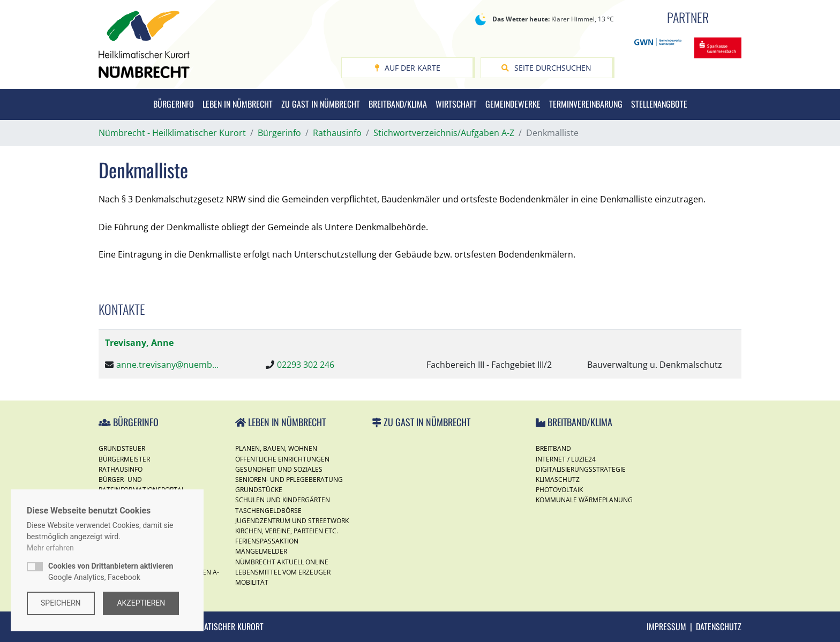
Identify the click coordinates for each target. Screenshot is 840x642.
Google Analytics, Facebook (111, 572)
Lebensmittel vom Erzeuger (283, 572)
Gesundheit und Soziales (279, 469)
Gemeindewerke (513, 104)
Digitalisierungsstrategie (581, 469)
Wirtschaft (456, 104)
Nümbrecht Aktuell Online (282, 562)
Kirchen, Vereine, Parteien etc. (287, 531)
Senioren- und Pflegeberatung (289, 479)
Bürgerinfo (174, 104)
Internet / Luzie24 (566, 459)
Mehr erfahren (50, 548)
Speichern (61, 603)
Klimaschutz (558, 479)
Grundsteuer (122, 448)
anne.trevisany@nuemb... (167, 365)
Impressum (666, 626)
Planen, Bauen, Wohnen (276, 448)
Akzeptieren (141, 603)
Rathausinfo (121, 469)
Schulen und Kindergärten (283, 500)
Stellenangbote (659, 104)
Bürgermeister (124, 459)
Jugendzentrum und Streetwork (292, 521)
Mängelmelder (261, 551)
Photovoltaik (559, 490)
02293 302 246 (306, 365)
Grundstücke (259, 490)
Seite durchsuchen (546, 68)
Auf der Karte (407, 68)
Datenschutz (719, 626)
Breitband (553, 448)
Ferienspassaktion (267, 541)
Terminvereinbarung (586, 104)
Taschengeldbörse (268, 511)
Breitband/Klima (398, 104)
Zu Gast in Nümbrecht (321, 104)
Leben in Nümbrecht (238, 104)
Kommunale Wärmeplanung (584, 500)
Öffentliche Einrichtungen (282, 459)
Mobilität (252, 582)
